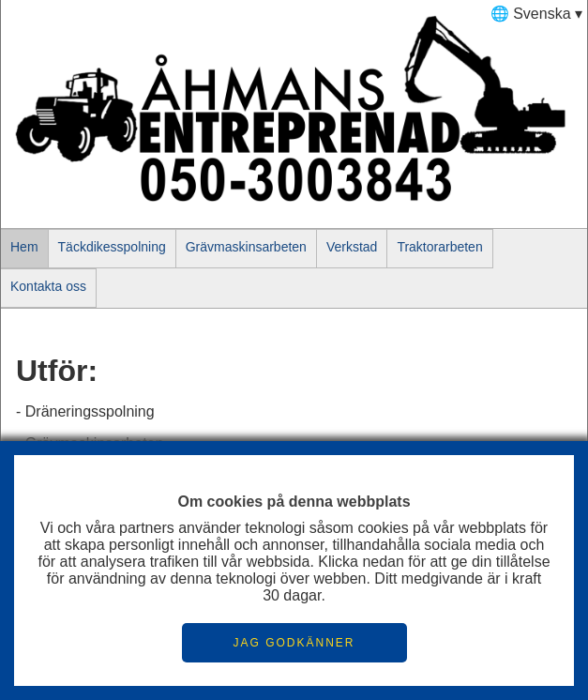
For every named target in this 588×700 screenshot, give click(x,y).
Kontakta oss (48, 286)
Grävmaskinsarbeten (246, 247)
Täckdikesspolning (112, 247)
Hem (24, 247)
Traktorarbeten (439, 247)
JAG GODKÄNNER (294, 643)
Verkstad (352, 247)
